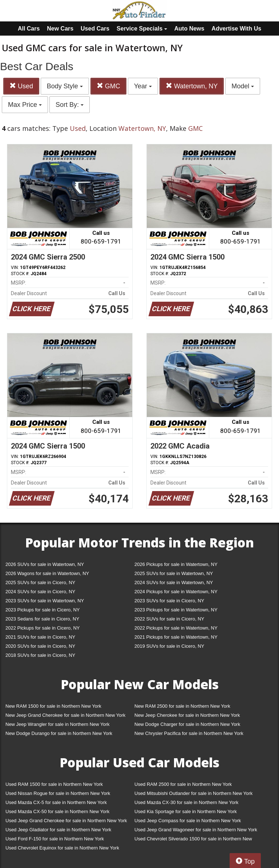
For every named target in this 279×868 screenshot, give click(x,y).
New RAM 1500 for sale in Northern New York (53, 706)
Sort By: (70, 105)
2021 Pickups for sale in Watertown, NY (176, 637)
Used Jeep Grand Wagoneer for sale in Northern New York (196, 830)
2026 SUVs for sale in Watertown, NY (45, 564)
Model (243, 86)
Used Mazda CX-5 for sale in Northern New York (56, 802)
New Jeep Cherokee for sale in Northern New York (187, 715)
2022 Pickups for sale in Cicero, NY (43, 628)
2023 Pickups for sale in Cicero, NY (43, 610)
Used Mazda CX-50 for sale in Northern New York (57, 811)
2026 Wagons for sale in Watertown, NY (47, 573)
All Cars (29, 29)
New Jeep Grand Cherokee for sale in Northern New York (65, 715)
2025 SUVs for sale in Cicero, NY (40, 582)
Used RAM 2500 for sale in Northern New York (183, 784)
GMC (108, 86)
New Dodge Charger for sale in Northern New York (187, 724)
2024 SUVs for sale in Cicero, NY (40, 592)
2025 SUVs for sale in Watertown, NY (174, 573)
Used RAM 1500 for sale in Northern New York (54, 784)
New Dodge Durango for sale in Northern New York (59, 733)
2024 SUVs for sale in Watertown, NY (174, 582)
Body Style (65, 86)
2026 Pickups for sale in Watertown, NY (176, 564)
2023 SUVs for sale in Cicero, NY (169, 601)
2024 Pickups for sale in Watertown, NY (176, 592)
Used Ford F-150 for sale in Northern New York (55, 839)
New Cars (60, 29)
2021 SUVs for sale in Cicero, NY (40, 637)
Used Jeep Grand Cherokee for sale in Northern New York (66, 821)
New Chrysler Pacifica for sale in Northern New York (189, 733)
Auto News (189, 29)
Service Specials (142, 29)
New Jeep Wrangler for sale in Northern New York (58, 724)
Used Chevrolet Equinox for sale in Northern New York (62, 848)
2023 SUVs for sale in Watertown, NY (45, 601)
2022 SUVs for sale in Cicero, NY (169, 619)
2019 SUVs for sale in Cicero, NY (169, 646)
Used (21, 86)
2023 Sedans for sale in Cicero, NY (42, 619)
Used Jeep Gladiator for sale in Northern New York (58, 830)
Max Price (25, 105)
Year (143, 86)
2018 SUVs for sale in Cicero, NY (40, 655)
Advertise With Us (236, 29)
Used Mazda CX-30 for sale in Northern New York (186, 802)
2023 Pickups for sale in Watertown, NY (176, 610)
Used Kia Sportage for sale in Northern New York (186, 811)
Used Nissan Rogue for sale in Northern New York (58, 793)
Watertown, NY (192, 86)
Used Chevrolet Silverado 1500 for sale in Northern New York (193, 840)
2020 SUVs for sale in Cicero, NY (40, 646)
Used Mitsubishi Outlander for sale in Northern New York (193, 793)
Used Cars (95, 29)
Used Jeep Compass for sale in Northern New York (188, 821)
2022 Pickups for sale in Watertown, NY (176, 628)
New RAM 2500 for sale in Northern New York (182, 706)
